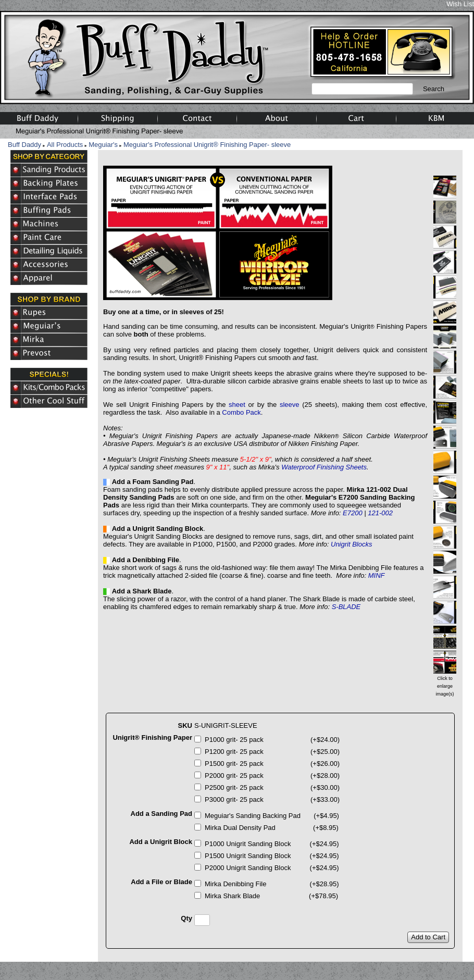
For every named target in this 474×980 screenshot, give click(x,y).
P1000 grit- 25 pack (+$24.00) (272, 740)
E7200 (353, 513)
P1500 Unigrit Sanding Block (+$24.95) (272, 856)
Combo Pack (241, 412)
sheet (237, 405)
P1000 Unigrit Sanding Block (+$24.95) (272, 844)
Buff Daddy (24, 145)
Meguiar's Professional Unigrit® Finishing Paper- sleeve (207, 145)
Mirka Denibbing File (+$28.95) (272, 884)
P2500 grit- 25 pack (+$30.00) (272, 787)
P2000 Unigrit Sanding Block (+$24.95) (272, 868)
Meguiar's (103, 145)
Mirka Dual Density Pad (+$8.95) (272, 828)
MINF (377, 575)
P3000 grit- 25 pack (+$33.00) (272, 799)
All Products (65, 145)
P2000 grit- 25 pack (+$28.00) (272, 776)
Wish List (460, 4)
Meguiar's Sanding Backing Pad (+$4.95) (272, 816)
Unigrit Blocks (351, 544)
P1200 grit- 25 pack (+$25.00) (272, 752)
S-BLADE (346, 607)
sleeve (290, 405)
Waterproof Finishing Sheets (324, 467)
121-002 (380, 513)
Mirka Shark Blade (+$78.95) (271, 896)
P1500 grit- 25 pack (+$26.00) (272, 764)
